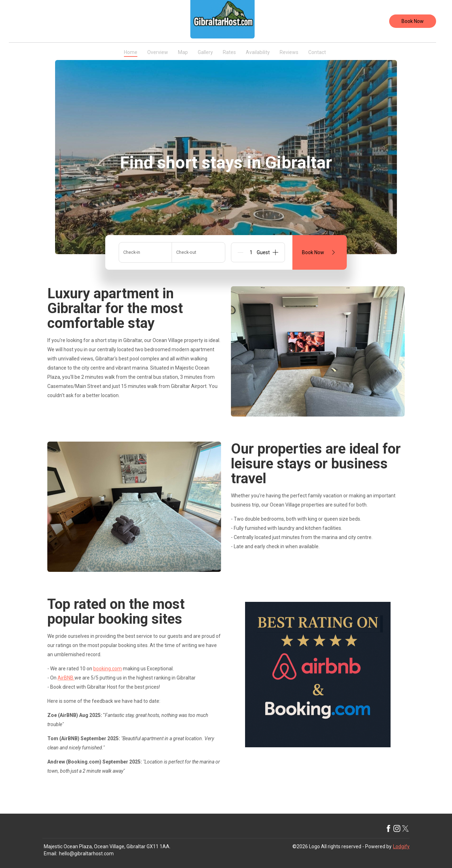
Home (131, 52)
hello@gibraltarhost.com (86, 854)
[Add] (275, 252)
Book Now (413, 21)
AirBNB (66, 678)
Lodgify (401, 846)
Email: (50, 854)
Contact (317, 52)
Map (183, 52)
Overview (158, 52)
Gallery (205, 52)
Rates (229, 52)
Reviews (289, 52)
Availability (258, 52)
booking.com (108, 669)
